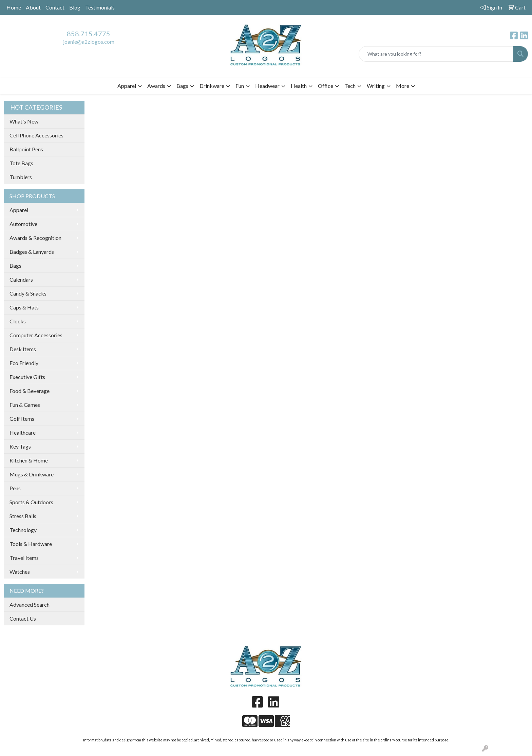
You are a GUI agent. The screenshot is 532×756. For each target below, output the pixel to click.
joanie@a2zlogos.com (89, 42)
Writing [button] (376, 86)
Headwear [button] (267, 86)
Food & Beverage (30, 391)
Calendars (21, 279)
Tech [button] (350, 86)
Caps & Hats (24, 307)
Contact (55, 7)
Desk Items (23, 349)
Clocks (18, 321)
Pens (15, 488)
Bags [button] (182, 86)
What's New (24, 121)
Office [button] (326, 86)
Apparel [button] (127, 86)
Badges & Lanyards (32, 252)
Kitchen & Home (29, 460)
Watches (20, 572)
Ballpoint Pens (26, 149)
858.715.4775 (89, 34)
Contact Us (23, 618)
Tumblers (21, 177)
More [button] (403, 86)
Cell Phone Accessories (36, 135)
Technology (23, 530)
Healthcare (23, 432)
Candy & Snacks (28, 293)
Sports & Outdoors (31, 502)
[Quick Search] (436, 54)
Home (14, 7)
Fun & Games (25, 405)
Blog (75, 7)
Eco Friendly (24, 363)
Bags (15, 266)
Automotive (23, 224)
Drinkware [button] (212, 86)
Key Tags (20, 446)
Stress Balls (23, 516)
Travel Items (24, 558)
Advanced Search (30, 604)
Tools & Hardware (31, 544)
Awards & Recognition (35, 238)
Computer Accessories (36, 335)
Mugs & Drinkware (32, 474)
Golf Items (22, 419)
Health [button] (299, 86)
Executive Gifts (27, 377)
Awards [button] (156, 86)
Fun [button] (240, 86)
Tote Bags (21, 163)
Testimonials (100, 7)
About (33, 7)
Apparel (19, 210)
